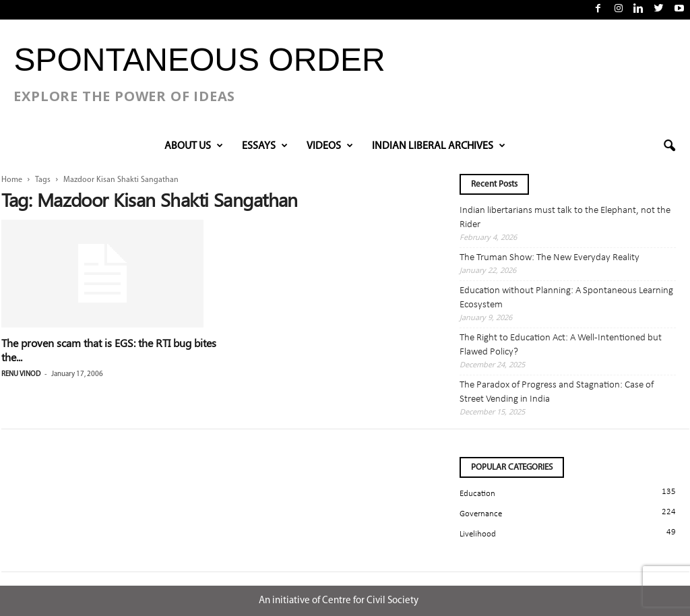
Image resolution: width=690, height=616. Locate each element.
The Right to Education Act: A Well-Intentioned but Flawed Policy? (561, 345)
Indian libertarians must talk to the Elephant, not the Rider (565, 218)
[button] (669, 146)
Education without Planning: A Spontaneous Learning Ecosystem (566, 298)
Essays (265, 146)
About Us (194, 146)
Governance (481, 514)
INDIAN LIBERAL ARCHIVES (439, 146)
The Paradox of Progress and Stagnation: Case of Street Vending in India (557, 392)
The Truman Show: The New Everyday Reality (550, 258)
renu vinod (21, 374)
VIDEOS (330, 146)
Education (477, 494)
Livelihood (478, 534)
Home (12, 180)
